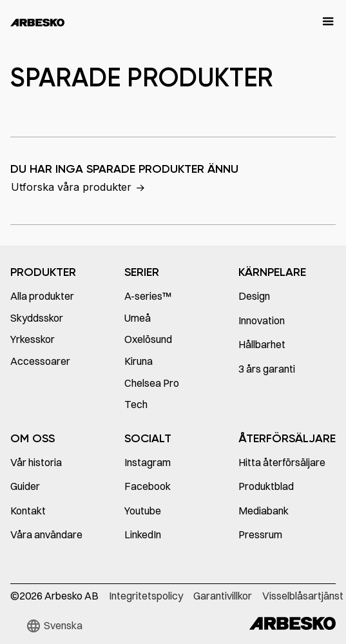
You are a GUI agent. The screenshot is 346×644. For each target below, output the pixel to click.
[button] (322, 22)
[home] (37, 22)
